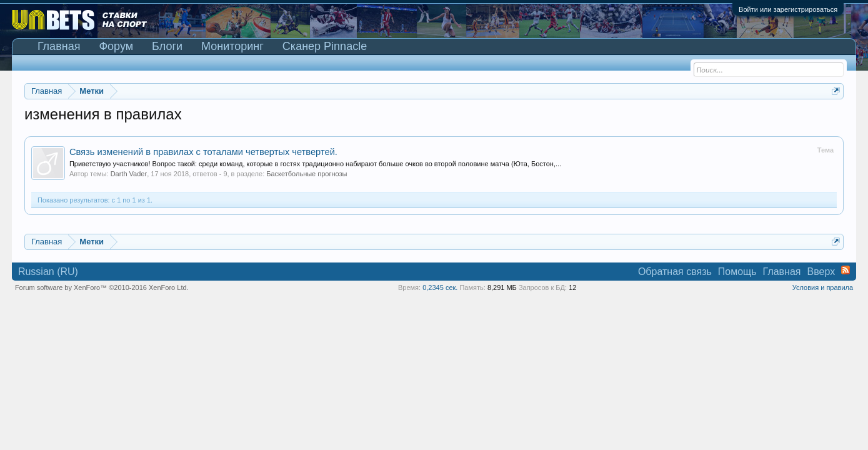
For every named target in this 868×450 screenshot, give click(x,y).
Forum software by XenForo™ (102, 287)
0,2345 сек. (440, 287)
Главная (59, 46)
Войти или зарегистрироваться (788, 9)
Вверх (821, 272)
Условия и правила (823, 287)
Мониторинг (232, 46)
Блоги (167, 46)
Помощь (737, 272)
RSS (846, 270)
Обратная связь (675, 272)
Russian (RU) (48, 272)
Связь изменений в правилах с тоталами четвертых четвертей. (203, 152)
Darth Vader (129, 174)
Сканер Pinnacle (325, 46)
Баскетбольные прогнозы (307, 174)
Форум (116, 46)
